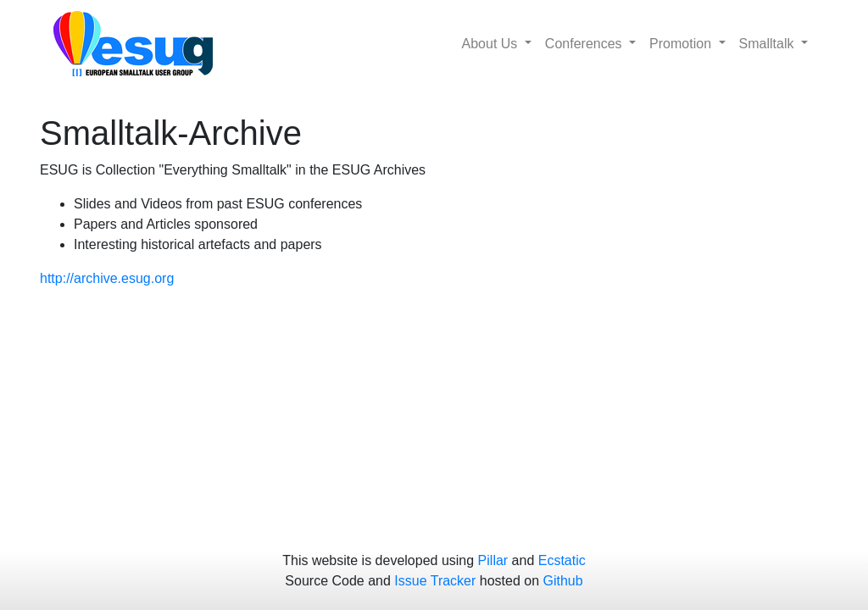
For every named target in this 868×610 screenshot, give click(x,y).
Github (563, 581)
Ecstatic (562, 560)
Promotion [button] (682, 44)
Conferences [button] (585, 44)
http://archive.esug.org (107, 278)
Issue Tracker (435, 581)
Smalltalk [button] (768, 44)
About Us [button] (492, 44)
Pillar (493, 560)
